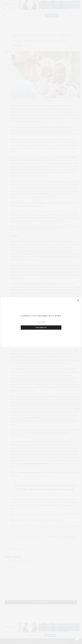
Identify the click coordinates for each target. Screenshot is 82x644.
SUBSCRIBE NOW (41, 327)
